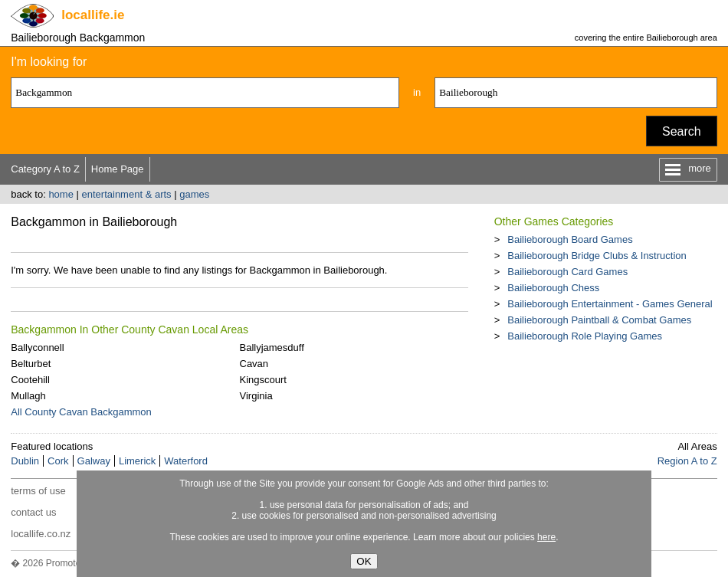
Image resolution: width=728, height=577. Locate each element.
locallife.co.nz (41, 534)
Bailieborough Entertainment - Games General (610, 304)
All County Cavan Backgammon (81, 412)
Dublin (25, 461)
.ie (93, 15)
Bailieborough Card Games (567, 272)
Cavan (254, 364)
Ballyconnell (37, 348)
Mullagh (28, 396)
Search (682, 131)
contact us (33, 512)
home (61, 194)
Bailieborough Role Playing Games (585, 336)
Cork (58, 461)
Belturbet (31, 364)
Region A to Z (687, 461)
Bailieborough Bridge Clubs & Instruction (597, 256)
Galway (94, 461)
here (546, 537)
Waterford (186, 461)
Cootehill (30, 380)
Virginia (256, 396)
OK (364, 561)
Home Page (118, 169)
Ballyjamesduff (272, 348)
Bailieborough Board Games (570, 239)
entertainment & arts (127, 194)
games (194, 194)
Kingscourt (263, 380)
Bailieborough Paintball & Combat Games (599, 320)
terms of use (38, 491)
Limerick (137, 461)
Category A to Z (45, 169)
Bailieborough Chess (553, 288)
